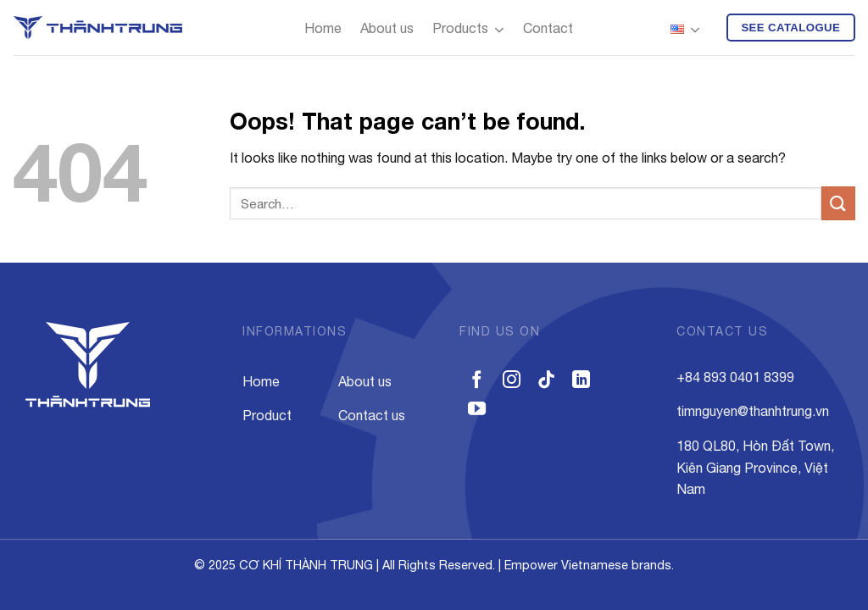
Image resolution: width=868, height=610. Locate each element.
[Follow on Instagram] (512, 381)
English (685, 30)
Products (468, 30)
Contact (548, 28)
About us (387, 28)
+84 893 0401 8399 (735, 377)
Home (323, 28)
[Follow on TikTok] (546, 381)
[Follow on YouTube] (477, 410)
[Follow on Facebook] (477, 381)
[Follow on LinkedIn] (581, 381)
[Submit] (838, 203)
